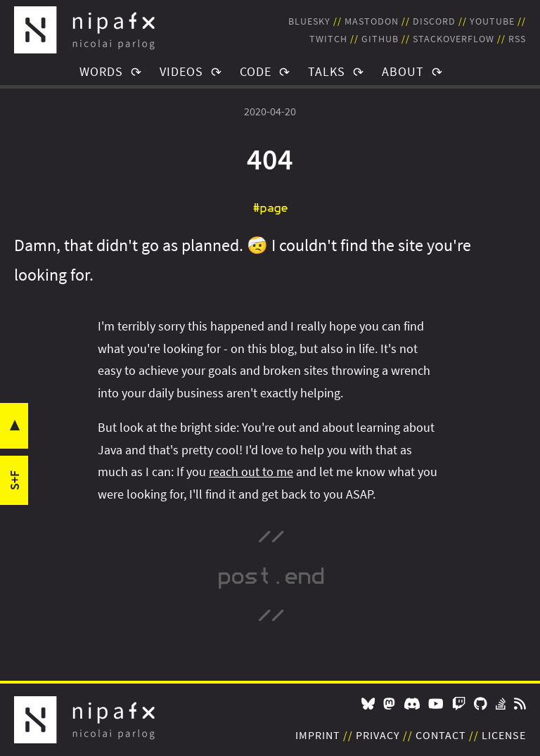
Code (256, 71)
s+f (14, 480)
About (403, 71)
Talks (327, 71)
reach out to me (251, 472)
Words (101, 71)
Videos (181, 71)
